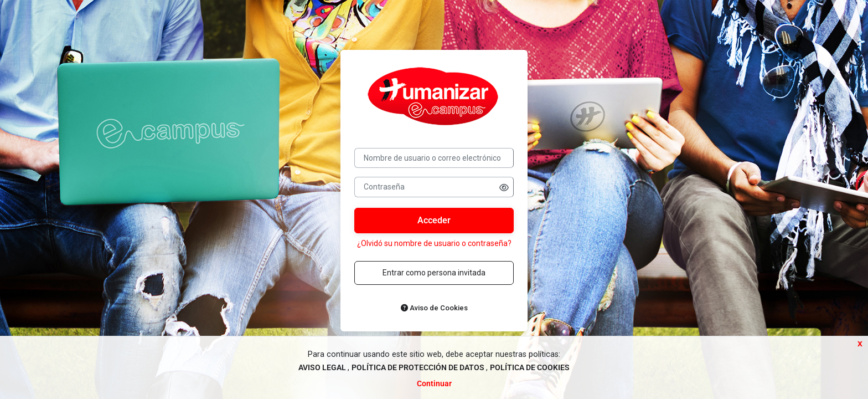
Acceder (434, 220)
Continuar (434, 383)
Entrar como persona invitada (434, 273)
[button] (504, 188)
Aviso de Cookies (434, 308)
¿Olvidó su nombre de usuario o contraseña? (434, 243)
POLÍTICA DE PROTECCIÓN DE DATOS (419, 368)
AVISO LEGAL (323, 368)
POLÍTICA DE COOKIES (530, 368)
